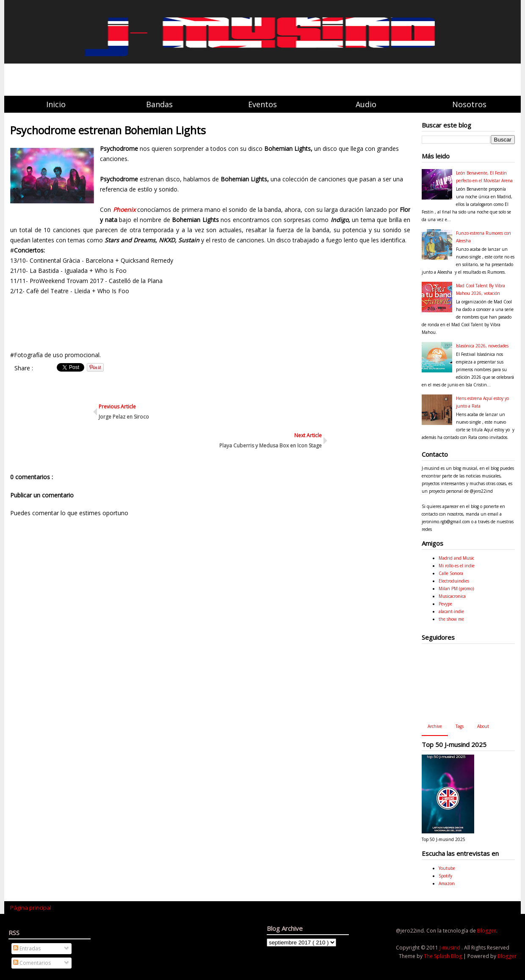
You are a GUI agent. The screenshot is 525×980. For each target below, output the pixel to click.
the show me (451, 619)
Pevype (445, 604)
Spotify (445, 876)
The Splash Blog (443, 956)
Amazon (447, 883)
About (483, 726)
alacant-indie (451, 611)
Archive (435, 726)
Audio (366, 104)
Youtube (447, 868)
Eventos (262, 104)
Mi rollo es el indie (457, 566)
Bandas (159, 104)
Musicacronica (452, 596)
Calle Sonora (451, 573)
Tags (460, 726)
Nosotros (469, 104)
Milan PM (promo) (456, 589)
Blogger (487, 931)
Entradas (27, 948)
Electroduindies (454, 581)
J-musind (450, 948)
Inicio (56, 104)
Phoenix (125, 210)
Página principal (31, 908)
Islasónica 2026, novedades (482, 346)
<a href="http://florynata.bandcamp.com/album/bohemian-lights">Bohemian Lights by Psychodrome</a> (210, 322)
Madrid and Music (456, 558)
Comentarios (32, 963)
